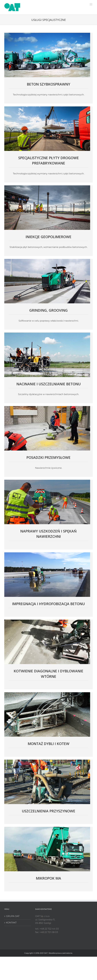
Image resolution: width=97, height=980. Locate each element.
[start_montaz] (47, 693)
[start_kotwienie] (47, 621)
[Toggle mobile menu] (91, 4)
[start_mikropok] (47, 828)
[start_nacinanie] (47, 334)
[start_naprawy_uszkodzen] (47, 481)
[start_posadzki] (47, 407)
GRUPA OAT (13, 916)
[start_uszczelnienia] (47, 761)
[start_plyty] (47, 107)
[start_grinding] (47, 260)
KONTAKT (11, 923)
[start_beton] (47, 34)
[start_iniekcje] (47, 186)
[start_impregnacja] (47, 553)
